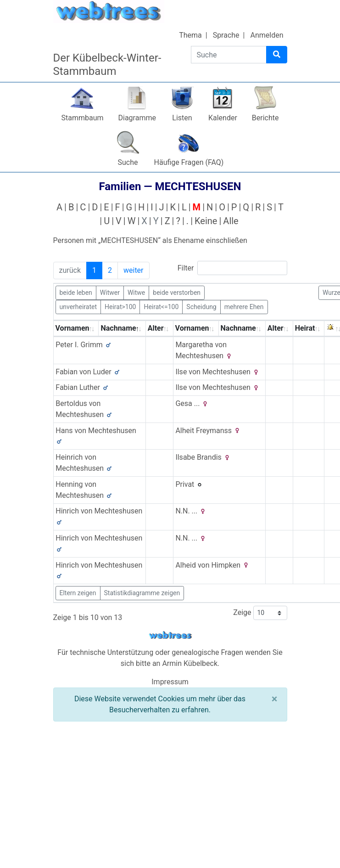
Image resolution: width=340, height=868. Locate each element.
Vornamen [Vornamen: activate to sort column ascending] (72, 328)
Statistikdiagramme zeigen (142, 593)
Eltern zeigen (78, 593)
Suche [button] (128, 162)
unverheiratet (78, 306)
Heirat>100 (120, 306)
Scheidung (201, 306)
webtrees (170, 635)
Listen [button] (182, 118)
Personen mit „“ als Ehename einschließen (150, 240)
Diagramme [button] (137, 118)
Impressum (170, 682)
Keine (206, 221)
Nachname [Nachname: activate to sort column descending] (118, 328)
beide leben (76, 292)
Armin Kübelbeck (190, 663)
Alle (231, 221)
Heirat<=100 (161, 306)
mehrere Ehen (244, 306)
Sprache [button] (226, 35)
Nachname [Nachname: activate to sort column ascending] (238, 328)
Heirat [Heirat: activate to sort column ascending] (305, 328)
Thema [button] (190, 35)
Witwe (136, 292)
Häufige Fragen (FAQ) (189, 162)
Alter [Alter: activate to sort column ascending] (156, 328)
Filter (232, 268)
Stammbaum (82, 118)
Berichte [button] (265, 118)
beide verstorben (177, 292)
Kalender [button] (223, 118)
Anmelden (267, 35)
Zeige (260, 613)
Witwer (110, 292)
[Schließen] (275, 699)
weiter (134, 270)
